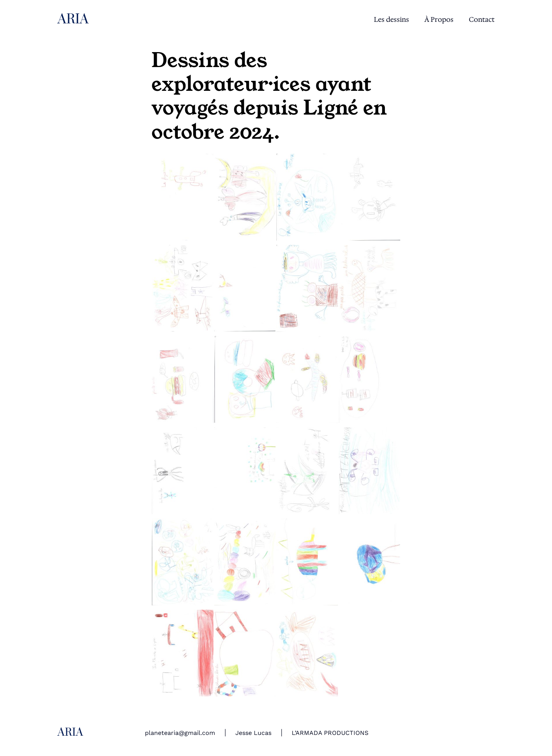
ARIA (73, 20)
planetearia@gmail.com (180, 733)
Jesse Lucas (253, 733)
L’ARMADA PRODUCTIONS (330, 733)
